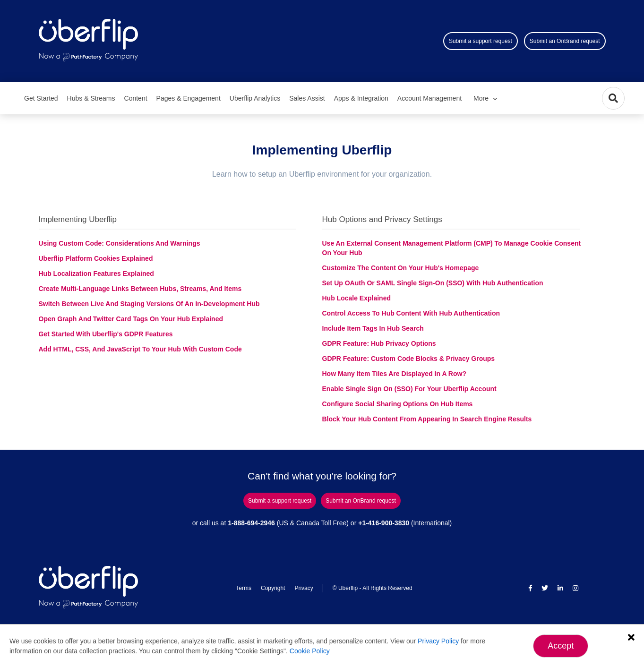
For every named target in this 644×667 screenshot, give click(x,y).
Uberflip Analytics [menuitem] (255, 98)
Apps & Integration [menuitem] (361, 98)
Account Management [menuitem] (429, 98)
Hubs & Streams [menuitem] (91, 98)
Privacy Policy (438, 641)
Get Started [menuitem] (41, 98)
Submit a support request (481, 41)
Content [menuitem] (136, 98)
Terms (244, 588)
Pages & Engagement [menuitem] (189, 98)
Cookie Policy (310, 651)
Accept (561, 646)
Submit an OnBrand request (565, 41)
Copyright (273, 588)
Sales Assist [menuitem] (307, 98)
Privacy (304, 588)
